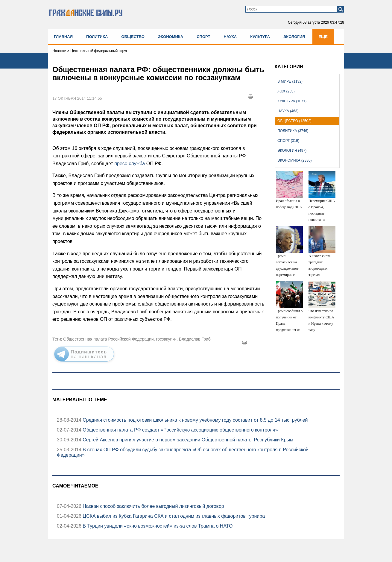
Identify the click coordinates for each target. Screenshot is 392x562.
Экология (294, 37)
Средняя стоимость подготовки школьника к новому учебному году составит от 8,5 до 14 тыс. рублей (195, 420)
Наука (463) (288, 111)
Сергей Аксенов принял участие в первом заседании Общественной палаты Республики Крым (187, 440)
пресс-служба (129, 164)
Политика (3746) (293, 131)
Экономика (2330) (294, 160)
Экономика (171, 37)
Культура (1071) (292, 101)
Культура (260, 37)
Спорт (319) (288, 141)
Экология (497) (292, 151)
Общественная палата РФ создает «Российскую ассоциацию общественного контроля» (180, 430)
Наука (230, 37)
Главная (63, 37)
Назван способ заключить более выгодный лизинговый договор (153, 506)
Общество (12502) (294, 121)
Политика (97, 37)
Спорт (203, 37)
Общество (133, 37)
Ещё (323, 37)
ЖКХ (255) (286, 91)
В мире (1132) (290, 81)
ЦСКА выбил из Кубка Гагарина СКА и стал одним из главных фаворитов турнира (173, 516)
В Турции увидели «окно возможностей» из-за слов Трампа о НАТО (157, 526)
